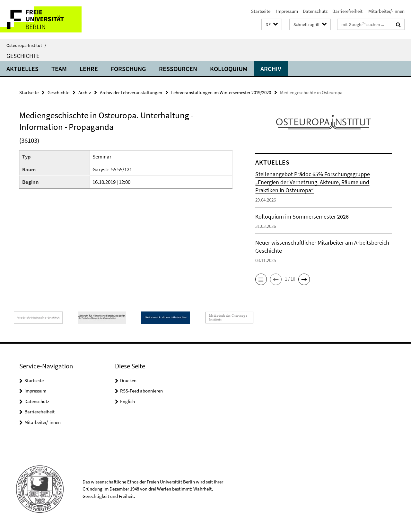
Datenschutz (315, 11)
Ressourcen (178, 69)
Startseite (261, 11)
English (127, 401)
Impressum (287, 11)
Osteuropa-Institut (26, 45)
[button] (272, 25)
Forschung (128, 69)
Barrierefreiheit (347, 11)
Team (59, 69)
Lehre (89, 69)
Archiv (271, 69)
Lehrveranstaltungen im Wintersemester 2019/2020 (221, 92)
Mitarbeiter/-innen (386, 11)
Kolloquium (229, 69)
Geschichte (23, 56)
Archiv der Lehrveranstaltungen (131, 92)
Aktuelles (22, 69)
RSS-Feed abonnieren (141, 391)
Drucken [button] (128, 380)
